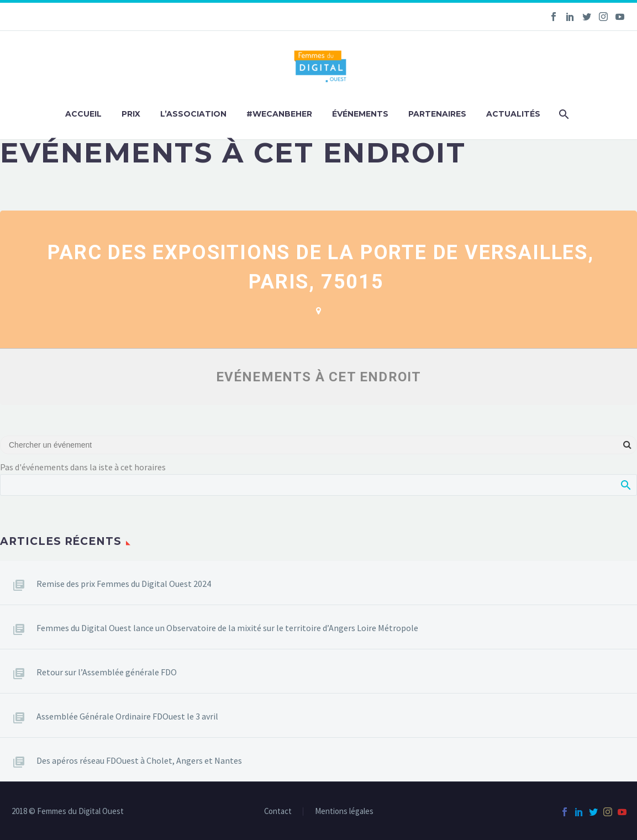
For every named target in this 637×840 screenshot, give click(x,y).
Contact (278, 812)
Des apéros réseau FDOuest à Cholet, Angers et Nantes (139, 760)
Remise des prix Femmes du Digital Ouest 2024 (124, 584)
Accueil (83, 114)
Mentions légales (344, 812)
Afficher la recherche (625, 485)
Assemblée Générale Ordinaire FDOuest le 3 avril (127, 716)
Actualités (513, 114)
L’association (193, 114)
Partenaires (437, 114)
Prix (131, 114)
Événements (360, 114)
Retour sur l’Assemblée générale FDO (107, 672)
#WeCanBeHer (279, 114)
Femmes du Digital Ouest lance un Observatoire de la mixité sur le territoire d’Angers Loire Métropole (227, 628)
